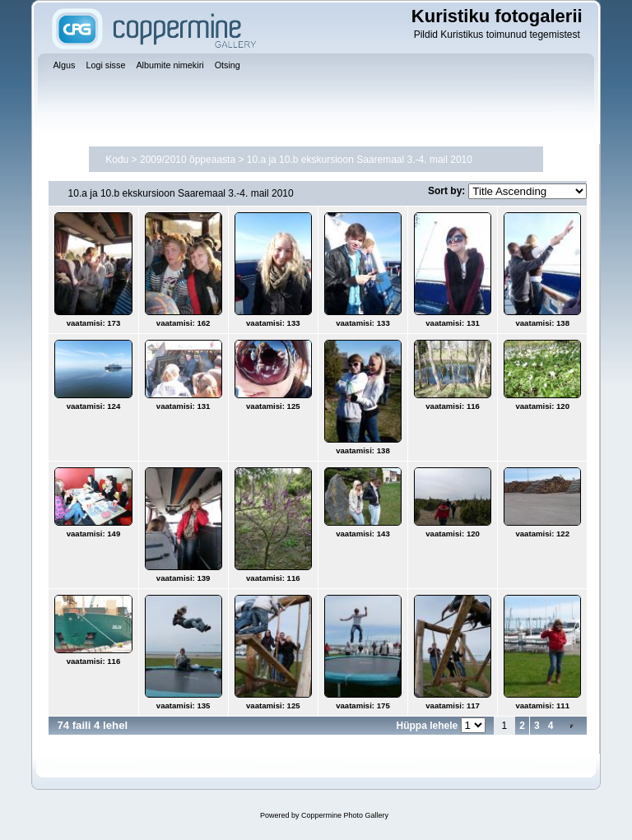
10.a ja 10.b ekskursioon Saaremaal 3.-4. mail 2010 (360, 160)
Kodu (117, 160)
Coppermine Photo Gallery (345, 815)
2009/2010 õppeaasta (188, 160)
